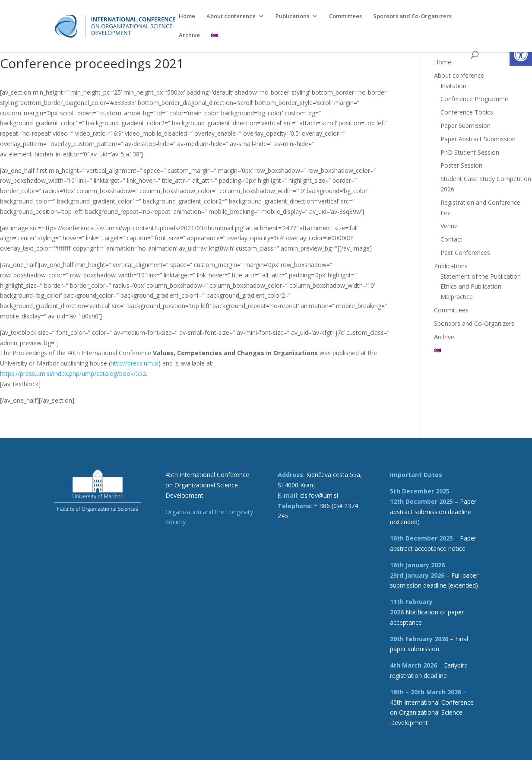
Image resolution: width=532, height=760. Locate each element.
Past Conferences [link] (465, 253)
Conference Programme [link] (474, 99)
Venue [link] (449, 226)
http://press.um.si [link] (135, 363)
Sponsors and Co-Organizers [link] (412, 16)
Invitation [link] (453, 86)
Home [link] (187, 16)
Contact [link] (451, 239)
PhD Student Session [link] (470, 152)
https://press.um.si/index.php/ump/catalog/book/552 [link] (73, 374)
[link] (521, 54)
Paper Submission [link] (465, 126)
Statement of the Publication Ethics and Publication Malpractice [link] (481, 287)
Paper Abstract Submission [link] (478, 139)
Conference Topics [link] (467, 112)
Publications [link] (292, 16)
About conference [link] (231, 16)
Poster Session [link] (461, 165)
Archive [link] (189, 35)
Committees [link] (345, 16)
